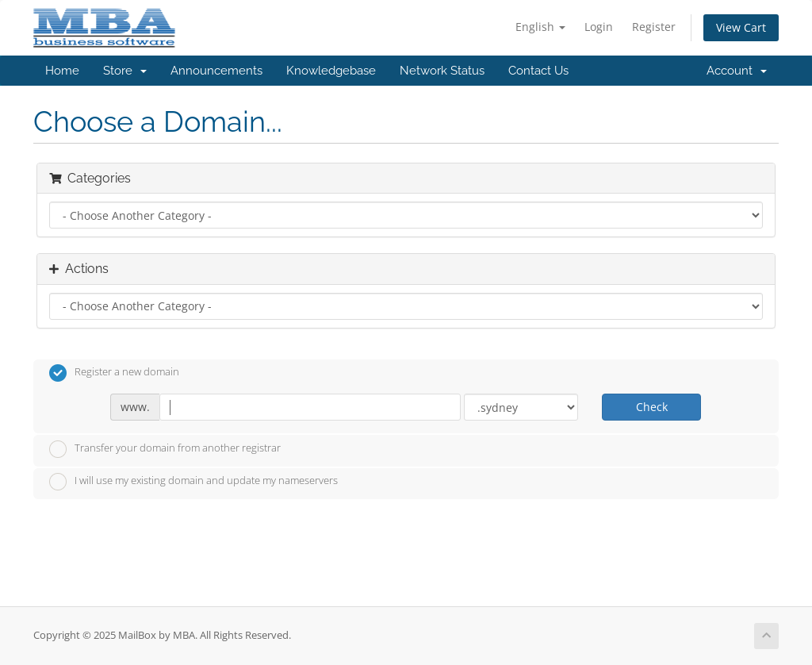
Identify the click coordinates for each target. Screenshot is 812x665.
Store (125, 71)
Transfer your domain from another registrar (165, 449)
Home (62, 71)
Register (654, 27)
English (540, 27)
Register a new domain (114, 373)
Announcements (216, 71)
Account (737, 71)
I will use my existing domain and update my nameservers (193, 482)
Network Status (442, 71)
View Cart (741, 27)
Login (599, 27)
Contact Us (538, 71)
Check (652, 407)
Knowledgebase (331, 71)
